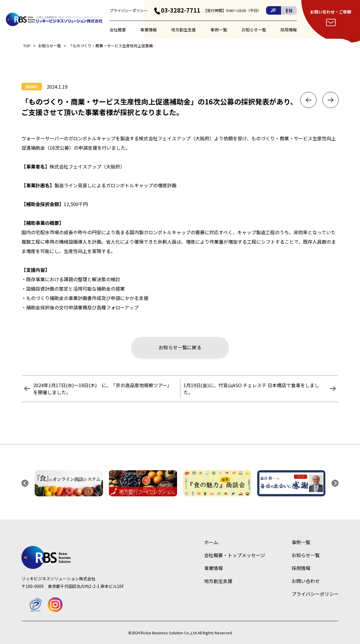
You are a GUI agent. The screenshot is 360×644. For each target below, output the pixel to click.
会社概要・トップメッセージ (235, 555)
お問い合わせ (306, 581)
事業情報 (149, 30)
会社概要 (118, 30)
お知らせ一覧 (254, 30)
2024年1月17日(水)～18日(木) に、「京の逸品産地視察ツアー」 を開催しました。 (104, 389)
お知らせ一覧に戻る (180, 347)
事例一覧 (219, 30)
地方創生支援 (184, 30)
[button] (25, 483)
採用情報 (289, 30)
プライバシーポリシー (129, 10)
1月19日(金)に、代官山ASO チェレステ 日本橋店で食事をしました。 (251, 389)
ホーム (211, 542)
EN (289, 10)
